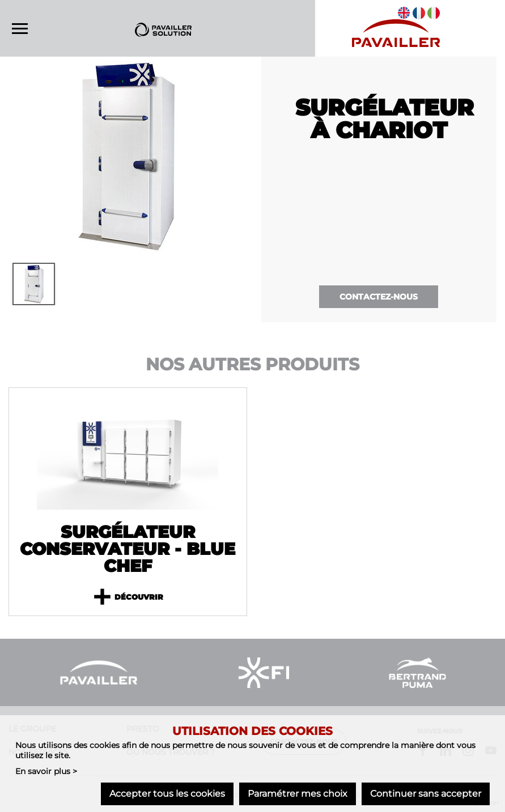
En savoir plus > (46, 772)
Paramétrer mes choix (298, 794)
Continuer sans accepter (426, 794)
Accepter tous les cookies (167, 794)
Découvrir (128, 597)
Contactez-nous (379, 297)
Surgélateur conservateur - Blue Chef (128, 549)
